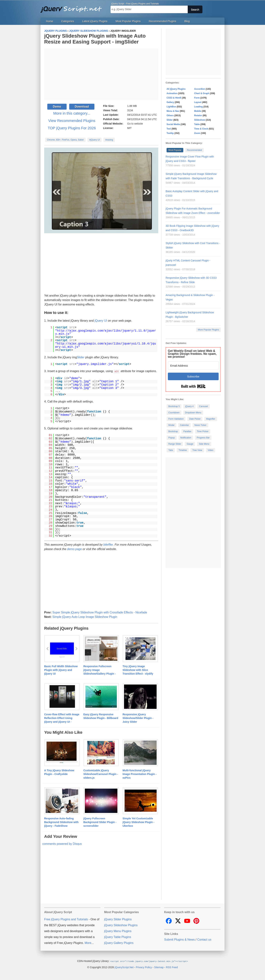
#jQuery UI (94, 140)
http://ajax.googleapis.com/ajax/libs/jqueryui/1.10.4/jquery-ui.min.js (106, 345)
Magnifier (211, 419)
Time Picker (203, 431)
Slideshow (200, 120)
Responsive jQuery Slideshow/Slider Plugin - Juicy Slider (138, 718)
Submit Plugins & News (179, 939)
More (88, 943)
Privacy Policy (144, 967)
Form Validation (176, 419)
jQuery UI (101, 321)
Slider (81, 357)
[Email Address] (193, 366)
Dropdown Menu (193, 413)
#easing (109, 140)
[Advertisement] (101, 74)
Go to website (135, 124)
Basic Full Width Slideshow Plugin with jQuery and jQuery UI (61, 670)
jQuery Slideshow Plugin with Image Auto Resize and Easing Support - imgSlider (95, 39)
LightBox (171, 107)
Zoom (197, 133)
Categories (68, 21)
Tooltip (170, 133)
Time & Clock (201, 129)
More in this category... (72, 113)
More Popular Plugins (208, 330)
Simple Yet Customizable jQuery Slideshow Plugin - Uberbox (138, 822)
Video (211, 450)
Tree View (197, 450)
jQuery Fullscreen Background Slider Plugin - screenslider (100, 822)
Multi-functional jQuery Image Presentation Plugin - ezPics (139, 774)
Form (197, 98)
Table (197, 124)
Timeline (183, 450)
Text (169, 129)
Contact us (204, 939)
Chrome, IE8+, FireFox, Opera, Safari (65, 140)
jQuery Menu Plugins (118, 931)
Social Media (173, 124)
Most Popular (175, 150)
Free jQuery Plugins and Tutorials (73, 7)
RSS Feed (172, 967)
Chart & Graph (202, 93)
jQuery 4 (189, 406)
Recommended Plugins (163, 21)
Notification (186, 438)
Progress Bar (203, 438)
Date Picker (195, 419)
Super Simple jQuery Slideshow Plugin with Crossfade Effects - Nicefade (100, 612)
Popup (172, 438)
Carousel (204, 406)
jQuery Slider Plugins (118, 919)
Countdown (174, 413)
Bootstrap (173, 431)
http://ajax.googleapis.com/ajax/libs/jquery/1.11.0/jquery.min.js (106, 332)
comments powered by (62, 844)
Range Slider (175, 444)
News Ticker (200, 425)
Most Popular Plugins (128, 21)
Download (82, 107)
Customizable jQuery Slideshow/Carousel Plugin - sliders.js (101, 774)
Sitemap (159, 967)
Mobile (198, 111)
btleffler (108, 544)
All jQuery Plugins (176, 89)
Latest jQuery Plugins (95, 21)
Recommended (194, 150)
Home (50, 21)
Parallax (187, 431)
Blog (187, 21)
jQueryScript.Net (124, 967)
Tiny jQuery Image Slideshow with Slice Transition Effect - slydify (138, 670)
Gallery (170, 102)
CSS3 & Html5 (174, 98)
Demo (57, 107)
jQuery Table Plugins (118, 937)
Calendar (184, 425)
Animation (172, 93)
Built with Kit (193, 386)
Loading (198, 107)
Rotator (198, 115)
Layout (198, 102)
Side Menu (204, 444)
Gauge (190, 444)
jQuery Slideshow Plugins (121, 925)
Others (170, 115)
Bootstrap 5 (174, 406)
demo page (75, 549)
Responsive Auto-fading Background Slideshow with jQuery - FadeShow (61, 822)
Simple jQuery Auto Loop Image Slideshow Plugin (85, 617)
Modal (171, 425)
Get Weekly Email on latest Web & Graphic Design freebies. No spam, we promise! (192, 354)
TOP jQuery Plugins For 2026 (72, 128)
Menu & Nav (173, 111)
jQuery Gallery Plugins (119, 943)
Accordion (200, 89)
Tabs (171, 450)
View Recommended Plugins (72, 121)
